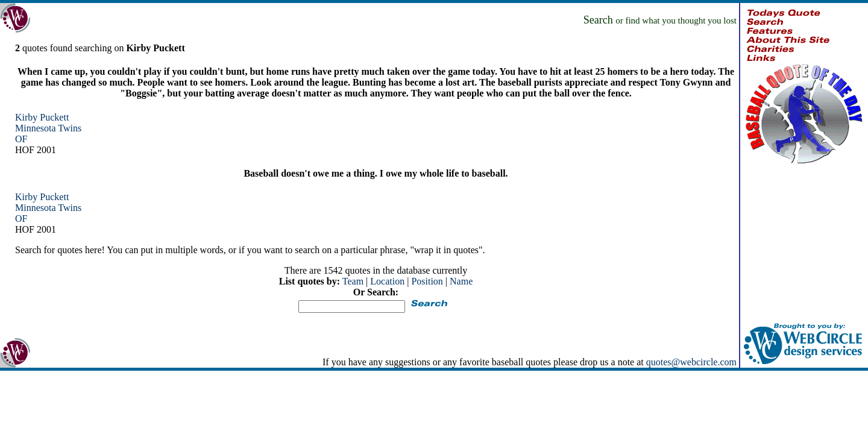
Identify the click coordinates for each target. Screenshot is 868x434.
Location (387, 281)
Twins (70, 128)
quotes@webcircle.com (691, 362)
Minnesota (36, 128)
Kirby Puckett (42, 117)
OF (21, 139)
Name (461, 281)
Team (353, 281)
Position (427, 281)
